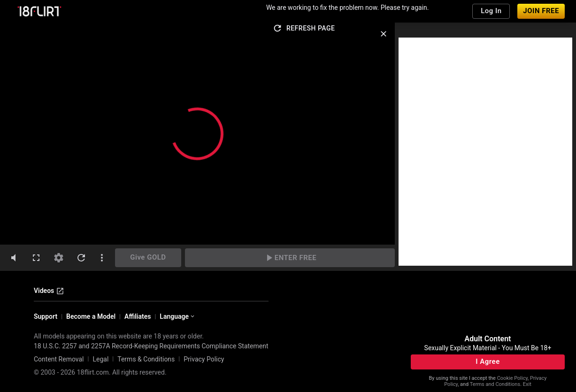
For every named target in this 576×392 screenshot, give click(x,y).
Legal (100, 359)
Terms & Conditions (146, 359)
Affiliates (138, 316)
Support (46, 316)
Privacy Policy (204, 359)
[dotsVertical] (102, 258)
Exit (527, 384)
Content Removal (59, 359)
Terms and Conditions (495, 384)
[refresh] (81, 258)
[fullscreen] (36, 258)
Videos (49, 291)
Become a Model (91, 316)
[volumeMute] (14, 258)
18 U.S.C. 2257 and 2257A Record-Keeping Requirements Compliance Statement (151, 346)
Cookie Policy (512, 378)
